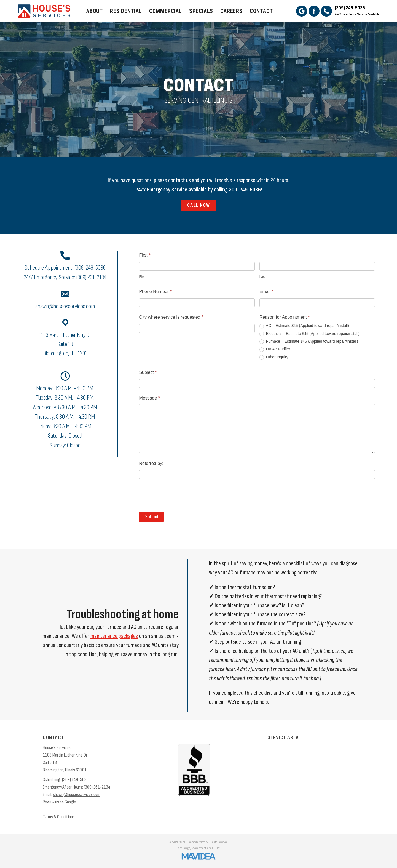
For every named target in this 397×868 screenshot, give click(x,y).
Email (266, 291)
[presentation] (181, 495)
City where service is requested (171, 317)
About (95, 11)
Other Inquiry (274, 357)
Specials (201, 11)
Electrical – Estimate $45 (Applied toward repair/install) (309, 334)
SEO (214, 848)
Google (70, 802)
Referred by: (151, 463)
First (145, 255)
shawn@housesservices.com (65, 306)
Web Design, (184, 848)
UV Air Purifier (275, 349)
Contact (261, 11)
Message (149, 398)
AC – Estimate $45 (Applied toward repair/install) (304, 326)
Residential (126, 11)
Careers (231, 11)
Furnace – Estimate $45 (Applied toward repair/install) (309, 341)
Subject (148, 372)
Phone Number (155, 291)
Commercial (166, 11)
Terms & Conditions (59, 817)
